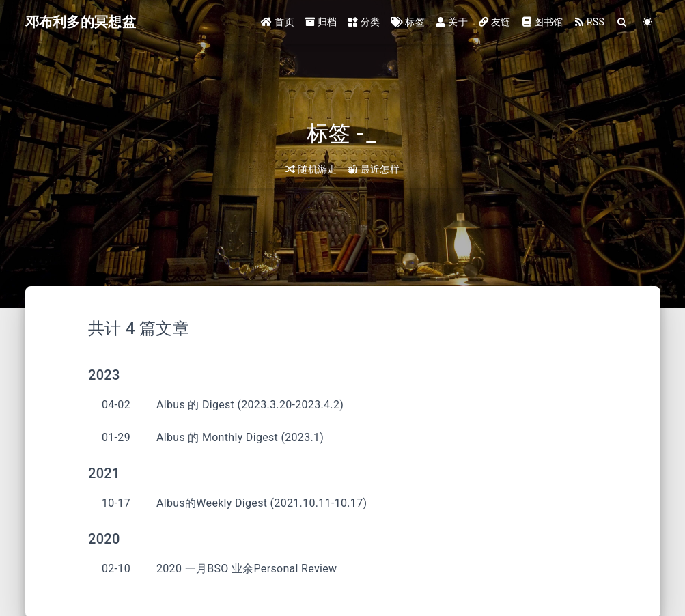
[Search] (623, 22)
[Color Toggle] (648, 22)
